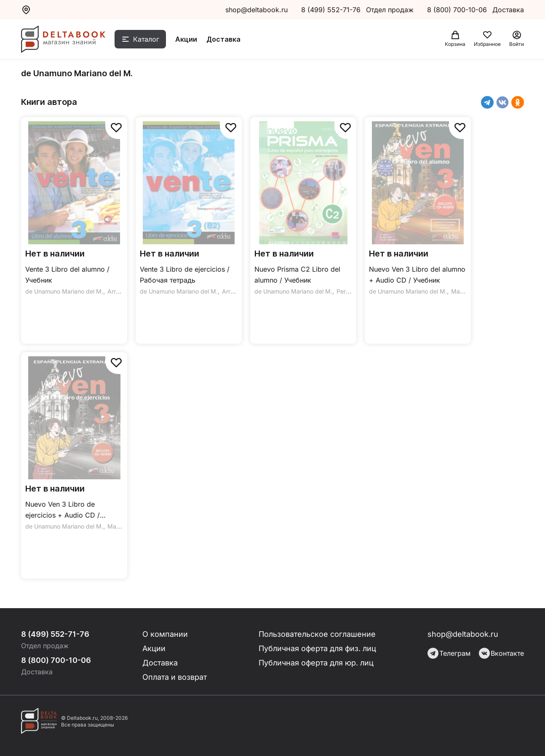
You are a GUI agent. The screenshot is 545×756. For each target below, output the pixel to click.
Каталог (146, 39)
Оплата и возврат (175, 677)
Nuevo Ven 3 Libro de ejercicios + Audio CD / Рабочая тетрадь (63, 510)
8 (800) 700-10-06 (458, 10)
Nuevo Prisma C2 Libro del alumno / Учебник (297, 275)
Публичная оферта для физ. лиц (317, 648)
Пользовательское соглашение (317, 634)
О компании (165, 634)
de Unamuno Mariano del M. (64, 291)
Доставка (223, 39)
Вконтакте (501, 653)
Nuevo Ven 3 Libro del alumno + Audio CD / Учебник (417, 275)
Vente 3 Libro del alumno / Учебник (67, 275)
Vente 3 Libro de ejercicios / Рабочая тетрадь (185, 275)
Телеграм (449, 653)
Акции (186, 39)
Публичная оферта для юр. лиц (316, 663)
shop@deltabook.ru (256, 10)
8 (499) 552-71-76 (331, 10)
